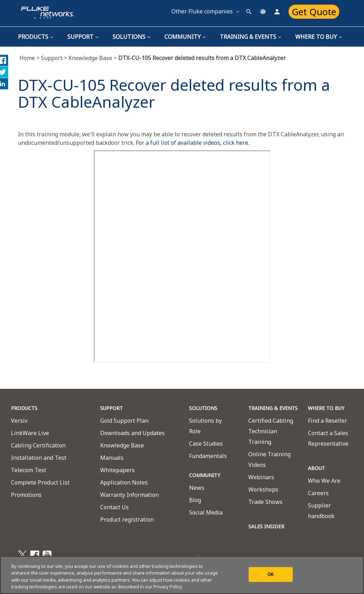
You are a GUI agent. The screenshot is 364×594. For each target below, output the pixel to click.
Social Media (206, 512)
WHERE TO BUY (326, 408)
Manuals (112, 458)
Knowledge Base (90, 58)
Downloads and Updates (132, 433)
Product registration (127, 519)
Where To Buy (318, 37)
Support (83, 37)
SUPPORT (111, 408)
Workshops (263, 489)
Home (30, 58)
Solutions (131, 37)
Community (185, 37)
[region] (182, 575)
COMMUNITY (205, 475)
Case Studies (206, 444)
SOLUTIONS (203, 408)
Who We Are (324, 481)
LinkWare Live (30, 433)
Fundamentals (208, 456)
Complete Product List (40, 482)
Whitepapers (117, 470)
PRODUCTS (24, 408)
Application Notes (124, 482)
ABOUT (316, 468)
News (197, 488)
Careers (318, 493)
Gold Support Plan (124, 421)
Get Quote (314, 12)
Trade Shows (265, 502)
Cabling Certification (38, 445)
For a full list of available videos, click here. (193, 143)
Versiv (19, 421)
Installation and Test (39, 458)
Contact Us (114, 507)
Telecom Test (29, 470)
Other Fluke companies (205, 11)
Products (36, 37)
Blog (195, 500)
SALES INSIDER (266, 526)
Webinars (261, 477)
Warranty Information (129, 495)
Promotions (26, 495)
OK (271, 574)
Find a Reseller (327, 421)
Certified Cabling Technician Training (271, 431)
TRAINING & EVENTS (250, 37)
